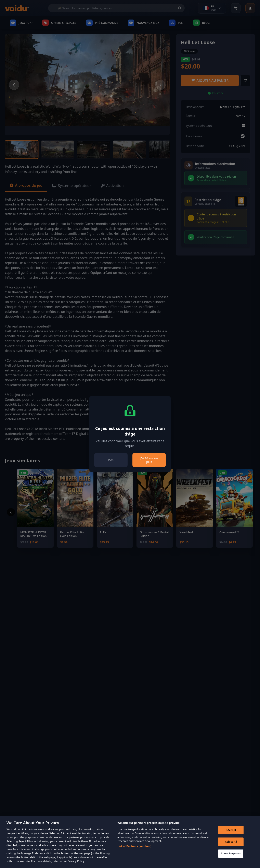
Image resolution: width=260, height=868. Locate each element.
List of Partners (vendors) (134, 852)
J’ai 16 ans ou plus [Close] (149, 460)
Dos (111, 460)
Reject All (231, 847)
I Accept (231, 836)
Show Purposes (231, 859)
